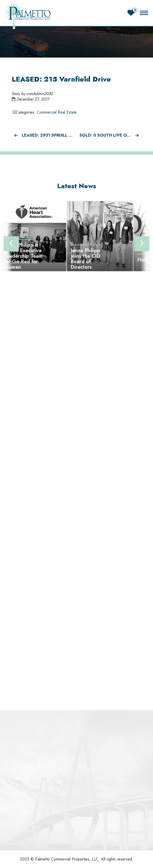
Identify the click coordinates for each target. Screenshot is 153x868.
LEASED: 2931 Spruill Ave (44, 135)
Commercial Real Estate (57, 112)
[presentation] (11, 244)
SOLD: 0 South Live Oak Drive (110, 135)
